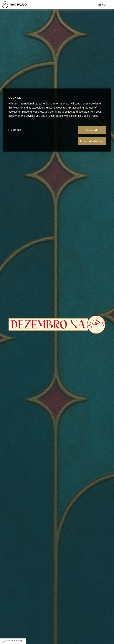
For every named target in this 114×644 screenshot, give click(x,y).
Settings (16, 130)
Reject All (92, 130)
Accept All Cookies (92, 141)
